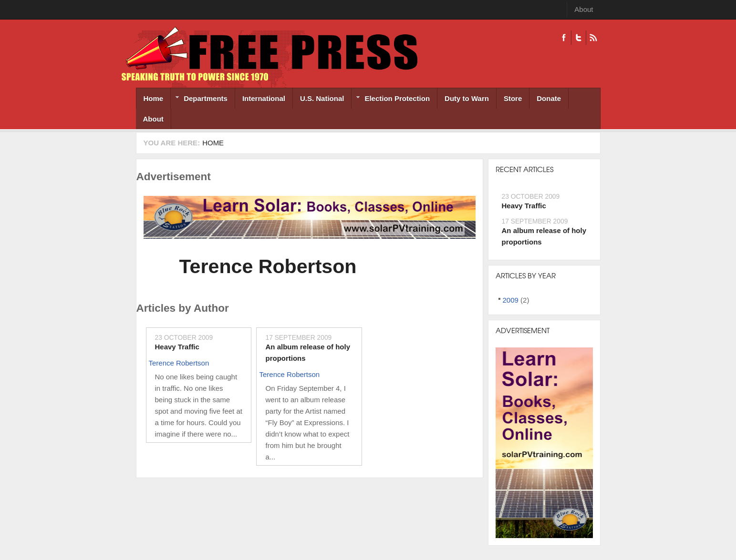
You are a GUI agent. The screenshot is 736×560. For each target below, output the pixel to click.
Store (513, 98)
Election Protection (391, 99)
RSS (593, 38)
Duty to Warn (467, 98)
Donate (549, 98)
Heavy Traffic (177, 347)
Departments (199, 99)
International (264, 98)
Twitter (578, 38)
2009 (511, 300)
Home (154, 98)
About (584, 9)
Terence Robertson (268, 266)
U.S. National (322, 98)
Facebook (564, 38)
